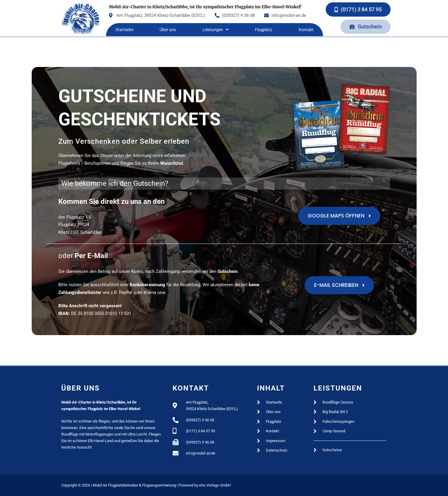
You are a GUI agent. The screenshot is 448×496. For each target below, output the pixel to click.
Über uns (168, 30)
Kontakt (306, 30)
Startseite (124, 30)
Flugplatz (264, 30)
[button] (215, 30)
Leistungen (216, 30)
